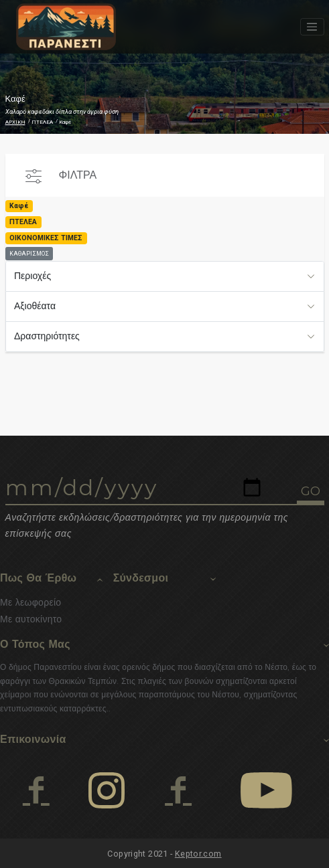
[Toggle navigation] (312, 27)
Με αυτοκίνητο (31, 619)
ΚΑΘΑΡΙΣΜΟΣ (29, 254)
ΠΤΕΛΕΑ (42, 122)
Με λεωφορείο (30, 602)
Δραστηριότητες (47, 336)
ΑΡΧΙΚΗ (15, 122)
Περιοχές (32, 276)
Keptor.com (198, 854)
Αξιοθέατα (35, 306)
